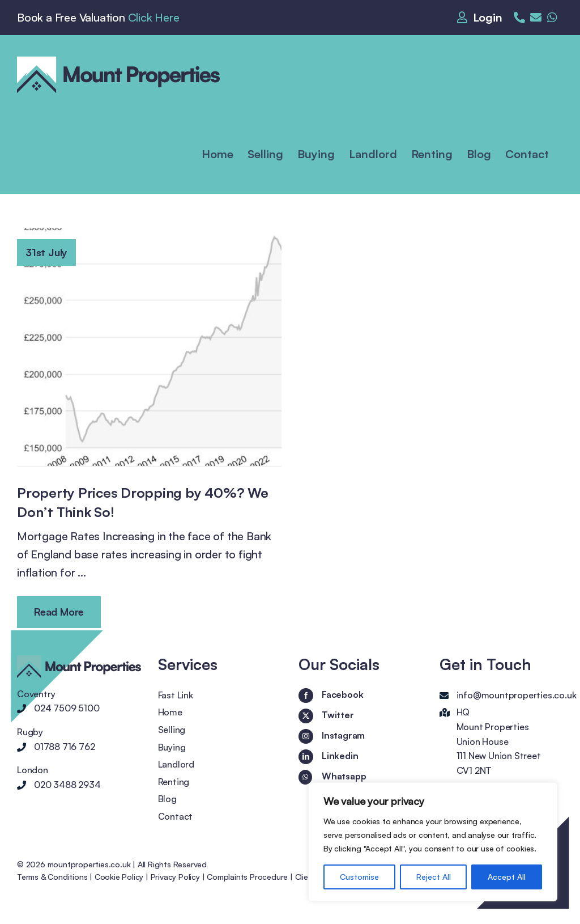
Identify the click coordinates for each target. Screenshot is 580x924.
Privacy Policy (175, 877)
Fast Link (176, 695)
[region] (433, 842)
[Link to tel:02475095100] (519, 18)
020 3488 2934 (67, 785)
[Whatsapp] (305, 777)
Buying (172, 747)
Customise (359, 877)
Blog (167, 799)
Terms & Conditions (52, 877)
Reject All (434, 877)
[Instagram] (306, 736)
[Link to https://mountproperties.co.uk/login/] (483, 18)
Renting (174, 782)
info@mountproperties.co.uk (517, 695)
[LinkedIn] (306, 757)
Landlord (176, 764)
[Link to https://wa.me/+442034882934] (552, 18)
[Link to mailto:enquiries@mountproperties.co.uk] (536, 18)
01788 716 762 (64, 747)
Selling (172, 730)
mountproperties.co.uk (89, 864)
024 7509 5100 (67, 708)
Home (170, 712)
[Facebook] (306, 696)
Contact (176, 816)
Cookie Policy (119, 877)
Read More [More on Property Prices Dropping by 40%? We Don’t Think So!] (59, 612)
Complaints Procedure (247, 877)
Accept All (507, 877)
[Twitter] (306, 716)
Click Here (154, 17)
